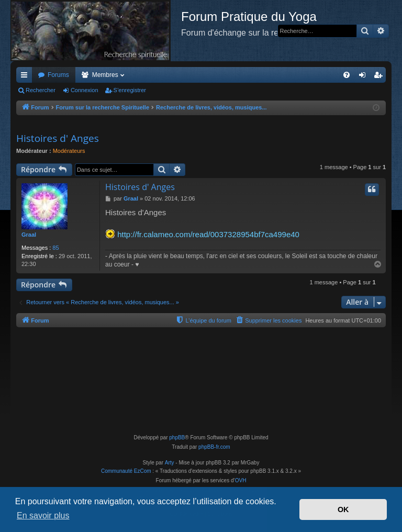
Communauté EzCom (126, 471)
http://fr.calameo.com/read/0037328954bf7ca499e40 (208, 234)
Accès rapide (26, 77)
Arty (170, 463)
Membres (105, 75)
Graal (29, 235)
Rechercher (41, 90)
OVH (241, 480)
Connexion (85, 90)
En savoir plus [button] (43, 516)
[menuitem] (347, 75)
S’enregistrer (130, 90)
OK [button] (343, 509)
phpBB (177, 437)
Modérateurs (69, 151)
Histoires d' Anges (58, 138)
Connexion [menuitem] (365, 77)
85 (55, 248)
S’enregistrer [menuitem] (380, 77)
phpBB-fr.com (214, 447)
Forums (58, 75)
